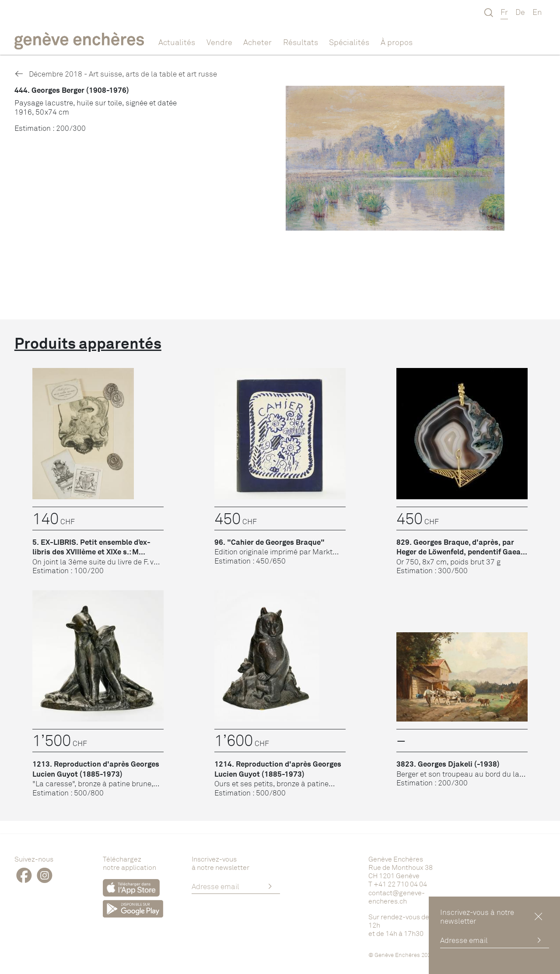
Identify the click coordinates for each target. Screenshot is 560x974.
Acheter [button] (257, 42)
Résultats (301, 42)
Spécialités (349, 42)
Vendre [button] (219, 42)
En (537, 12)
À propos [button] (397, 42)
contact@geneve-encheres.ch (397, 897)
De (520, 12)
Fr (504, 12)
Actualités (177, 42)
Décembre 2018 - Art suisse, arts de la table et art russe (116, 74)
